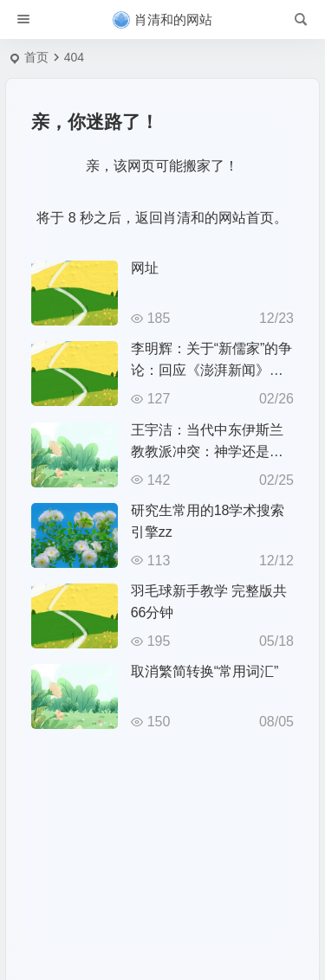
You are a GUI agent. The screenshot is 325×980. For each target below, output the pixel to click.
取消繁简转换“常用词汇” (205, 671)
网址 (145, 268)
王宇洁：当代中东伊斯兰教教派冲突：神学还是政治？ (207, 451)
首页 (36, 57)
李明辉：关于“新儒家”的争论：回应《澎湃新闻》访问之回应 (212, 370)
